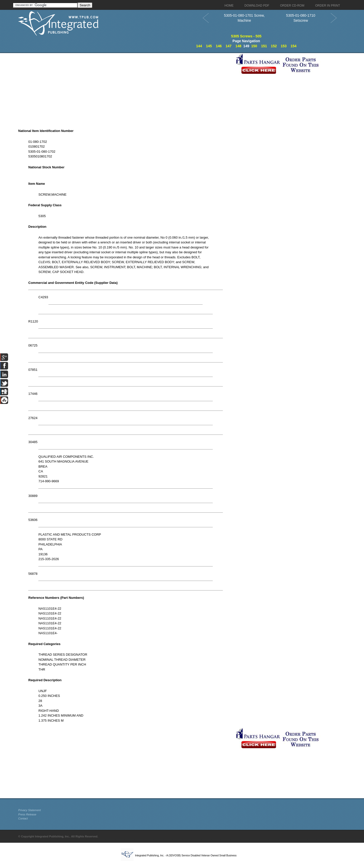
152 (274, 46)
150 (254, 46)
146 (219, 46)
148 (238, 46)
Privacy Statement (29, 810)
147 (229, 46)
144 (199, 46)
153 (284, 46)
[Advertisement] (126, 88)
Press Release (27, 814)
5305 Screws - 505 (246, 36)
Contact (23, 818)
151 (264, 46)
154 (293, 46)
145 (209, 46)
